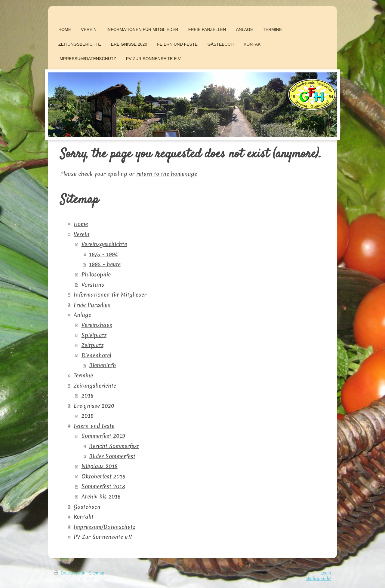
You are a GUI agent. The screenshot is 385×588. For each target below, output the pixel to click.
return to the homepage (167, 174)
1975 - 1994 (103, 254)
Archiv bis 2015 (101, 497)
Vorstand (93, 285)
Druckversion (70, 573)
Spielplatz (94, 335)
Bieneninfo (102, 365)
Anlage (82, 315)
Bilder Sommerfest (112, 456)
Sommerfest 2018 (103, 486)
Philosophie (96, 274)
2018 (88, 396)
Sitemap (96, 573)
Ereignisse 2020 (94, 406)
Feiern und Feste (94, 426)
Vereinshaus (97, 325)
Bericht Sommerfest (114, 446)
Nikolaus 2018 (100, 466)
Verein (82, 234)
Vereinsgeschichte (104, 244)
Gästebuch (87, 507)
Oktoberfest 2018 (103, 476)
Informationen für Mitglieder (110, 295)
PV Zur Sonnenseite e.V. (103, 537)
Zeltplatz (92, 345)
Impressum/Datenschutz (104, 527)
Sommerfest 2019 (103, 436)
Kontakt (84, 517)
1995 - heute (105, 264)
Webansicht (319, 579)
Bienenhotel (96, 355)
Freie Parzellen (92, 305)
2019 (88, 416)
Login (326, 573)
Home (81, 224)
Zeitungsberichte (95, 386)
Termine (83, 375)
